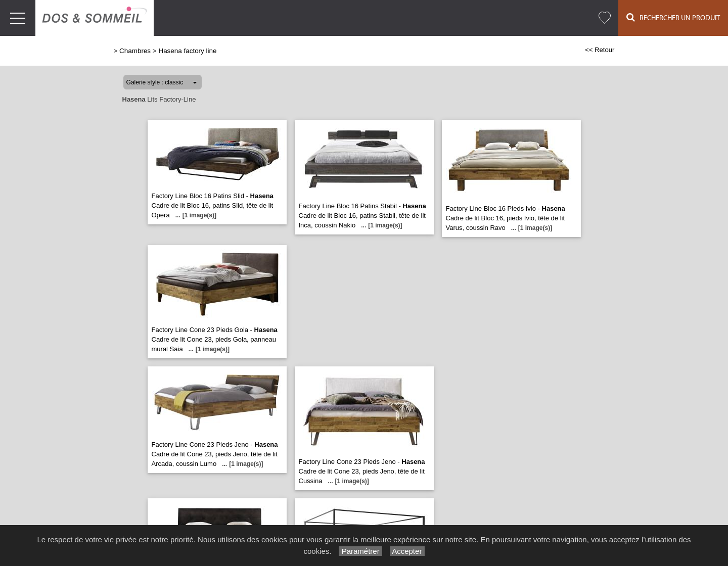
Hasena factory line (187, 51)
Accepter (407, 551)
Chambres (135, 51)
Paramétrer (360, 551)
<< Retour (600, 50)
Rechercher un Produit (673, 17)
